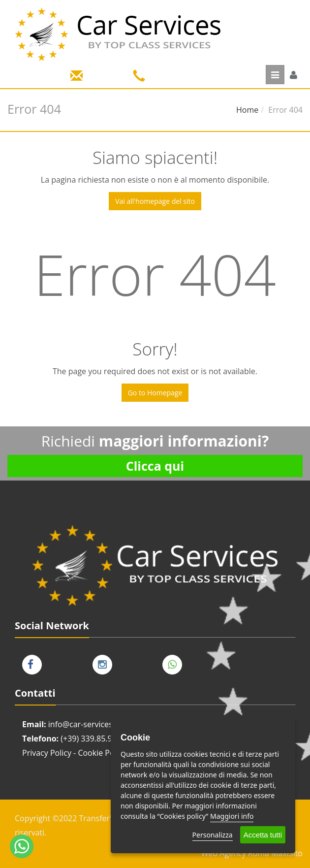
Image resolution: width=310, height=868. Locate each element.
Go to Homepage (155, 393)
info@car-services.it (84, 724)
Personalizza (213, 835)
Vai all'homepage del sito (155, 201)
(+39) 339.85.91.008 (96, 739)
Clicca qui (155, 466)
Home (247, 110)
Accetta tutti (263, 835)
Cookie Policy (102, 753)
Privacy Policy (47, 753)
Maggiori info (232, 816)
